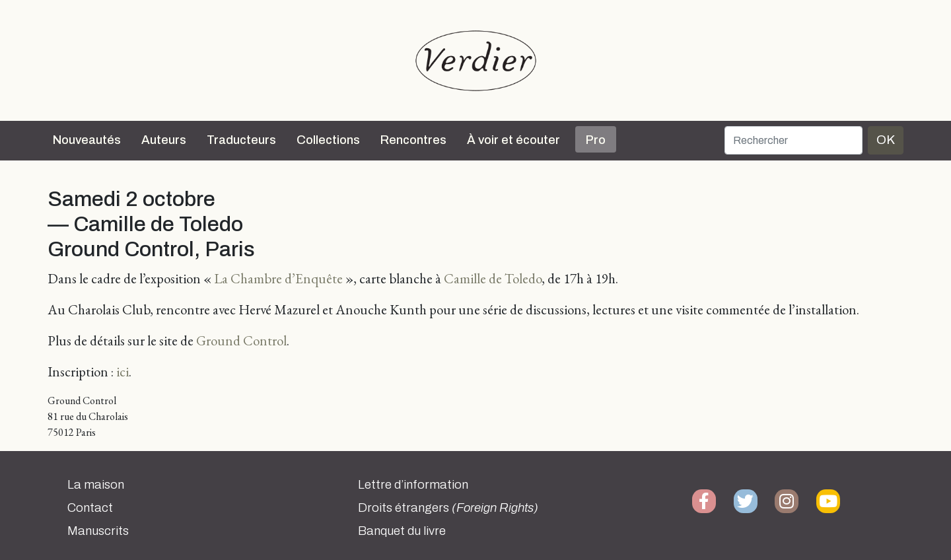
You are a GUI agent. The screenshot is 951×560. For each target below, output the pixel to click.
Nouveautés (87, 140)
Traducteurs (241, 140)
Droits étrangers (448, 508)
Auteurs (164, 140)
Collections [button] (328, 140)
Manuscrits (98, 531)
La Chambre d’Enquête (278, 278)
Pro (596, 140)
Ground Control (241, 340)
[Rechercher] (793, 140)
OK (886, 140)
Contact (90, 508)
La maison (96, 485)
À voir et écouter (513, 140)
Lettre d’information (413, 485)
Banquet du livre (402, 531)
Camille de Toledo (493, 278)
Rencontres (413, 140)
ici (123, 371)
